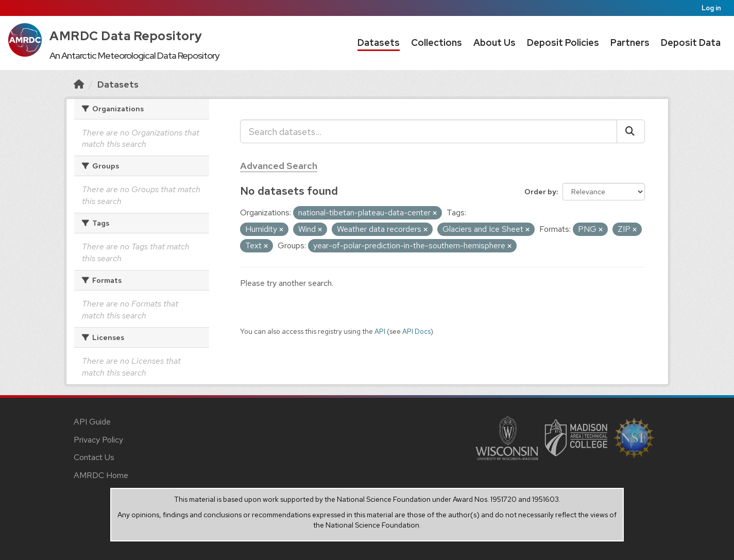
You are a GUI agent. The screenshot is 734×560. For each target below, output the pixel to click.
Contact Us (94, 457)
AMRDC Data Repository (126, 36)
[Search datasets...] (429, 131)
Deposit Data (691, 43)
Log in (711, 8)
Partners (630, 43)
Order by (540, 192)
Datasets (379, 43)
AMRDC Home (101, 475)
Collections (437, 43)
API (380, 331)
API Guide (92, 422)
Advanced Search (279, 166)
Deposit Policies (563, 43)
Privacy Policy (98, 440)
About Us (494, 43)
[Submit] (631, 131)
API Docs (416, 331)
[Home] (79, 84)
